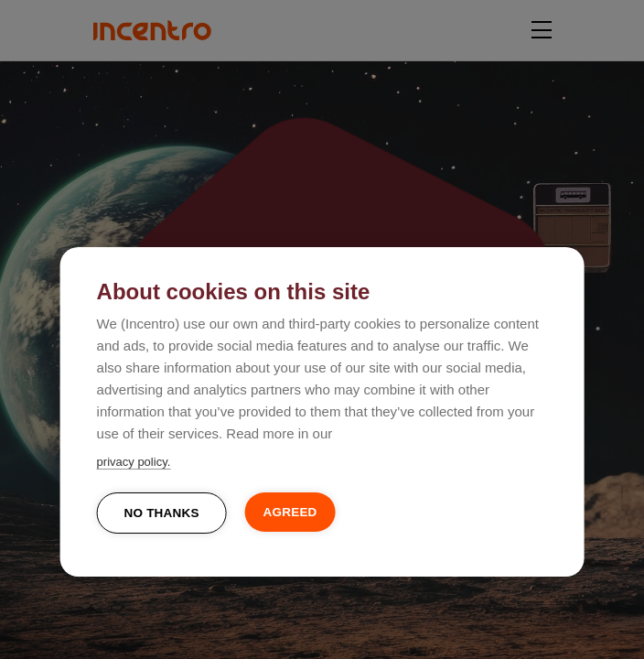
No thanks (162, 513)
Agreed (290, 512)
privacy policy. (134, 462)
